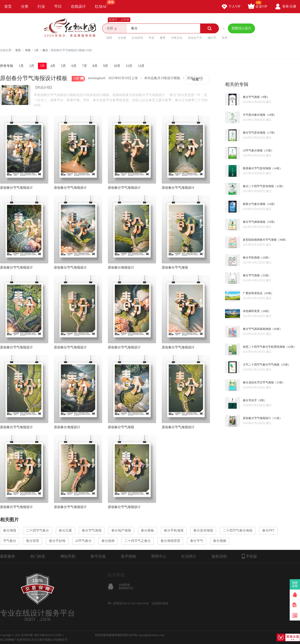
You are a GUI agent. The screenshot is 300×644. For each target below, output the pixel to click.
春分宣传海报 (203, 530)
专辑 (28, 50)
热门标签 (38, 556)
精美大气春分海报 (254, 204)
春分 (45, 50)
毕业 (151, 38)
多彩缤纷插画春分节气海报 (260, 240)
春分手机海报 (251, 258)
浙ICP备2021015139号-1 (49, 635)
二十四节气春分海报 (238, 530)
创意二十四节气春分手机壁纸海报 (264, 347)
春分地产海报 (121, 530)
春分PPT (268, 530)
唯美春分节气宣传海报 (257, 168)
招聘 (109, 38)
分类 (25, 6)
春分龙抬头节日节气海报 (258, 382)
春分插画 (108, 541)
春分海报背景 (170, 541)
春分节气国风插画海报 (257, 329)
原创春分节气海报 (175, 268)
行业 (41, 6)
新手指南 (128, 556)
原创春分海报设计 (121, 268)
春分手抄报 (57, 541)
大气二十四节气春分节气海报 (261, 365)
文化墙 (122, 38)
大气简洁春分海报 (254, 115)
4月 (53, 66)
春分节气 (197, 541)
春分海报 (10, 530)
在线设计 (78, 6)
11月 (129, 66)
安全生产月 (195, 38)
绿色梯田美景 (251, 311)
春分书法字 (250, 400)
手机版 (249, 556)
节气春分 (10, 541)
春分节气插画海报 (254, 222)
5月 (63, 66)
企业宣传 (137, 38)
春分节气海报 (251, 97)
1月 (21, 66)
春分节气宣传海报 (254, 133)
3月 (37, 50)
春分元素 (65, 530)
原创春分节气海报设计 (16, 188)
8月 (95, 66)
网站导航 (68, 556)
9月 (106, 66)
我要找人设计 (241, 28)
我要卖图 (295, 584)
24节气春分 (83, 541)
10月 (117, 66)
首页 (8, 6)
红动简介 (189, 556)
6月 (74, 66)
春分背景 (33, 541)
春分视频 (220, 541)
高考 (225, 38)
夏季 (163, 38)
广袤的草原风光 (253, 293)
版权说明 (219, 556)
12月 (141, 66)
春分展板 (147, 530)
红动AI (103, 4)
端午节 (212, 38)
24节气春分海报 (253, 150)
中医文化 (177, 38)
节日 (58, 6)
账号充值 (98, 556)
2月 (32, 66)
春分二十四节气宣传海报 (258, 186)
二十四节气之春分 (138, 541)
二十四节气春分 (37, 530)
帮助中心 (159, 556)
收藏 (195, 79)
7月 (84, 66)
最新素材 (7, 556)
